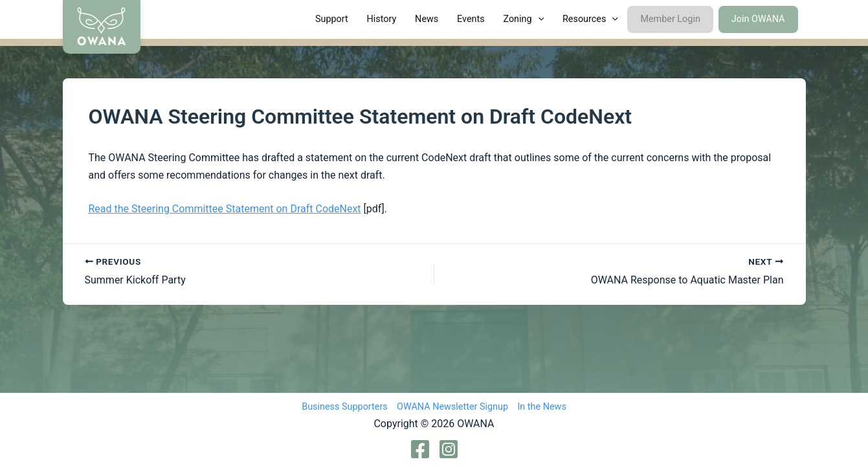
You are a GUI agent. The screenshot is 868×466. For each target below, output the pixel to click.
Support (332, 19)
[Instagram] (449, 449)
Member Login (670, 19)
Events (471, 19)
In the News (541, 407)
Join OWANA (758, 19)
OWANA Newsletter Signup (452, 407)
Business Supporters (345, 407)
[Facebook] (420, 449)
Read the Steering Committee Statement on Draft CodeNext (225, 209)
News (427, 19)
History (382, 19)
